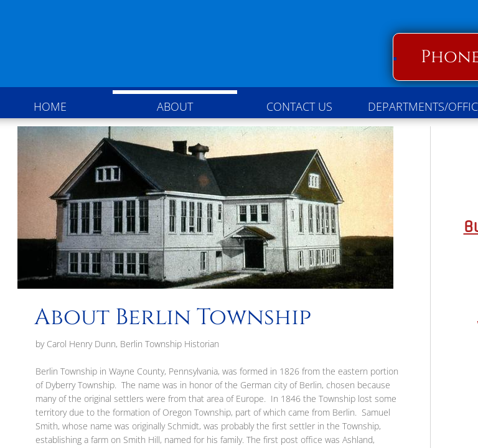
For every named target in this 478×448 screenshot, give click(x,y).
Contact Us (299, 106)
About (175, 106)
